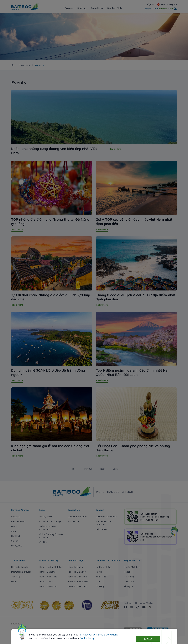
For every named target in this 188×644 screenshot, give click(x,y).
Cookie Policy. (87, 638)
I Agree (148, 639)
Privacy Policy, (88, 635)
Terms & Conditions (107, 635)
